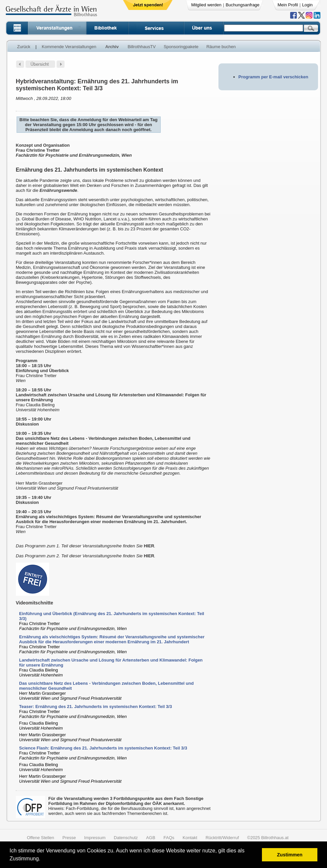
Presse (69, 838)
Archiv (112, 47)
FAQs (169, 838)
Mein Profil (288, 5)
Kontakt (190, 838)
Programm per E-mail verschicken (273, 77)
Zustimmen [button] (290, 855)
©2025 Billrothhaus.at (268, 838)
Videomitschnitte (35, 603)
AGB (151, 838)
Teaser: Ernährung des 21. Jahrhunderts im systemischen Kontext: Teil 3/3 (96, 707)
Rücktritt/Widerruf (222, 838)
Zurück (24, 47)
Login (307, 5)
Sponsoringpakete (181, 47)
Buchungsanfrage (243, 5)
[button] (43, 860)
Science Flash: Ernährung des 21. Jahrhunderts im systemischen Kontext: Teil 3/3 (103, 748)
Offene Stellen (41, 838)
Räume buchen (221, 47)
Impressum (95, 838)
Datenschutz (126, 838)
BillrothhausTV (142, 47)
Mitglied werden (206, 5)
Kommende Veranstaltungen (69, 47)
